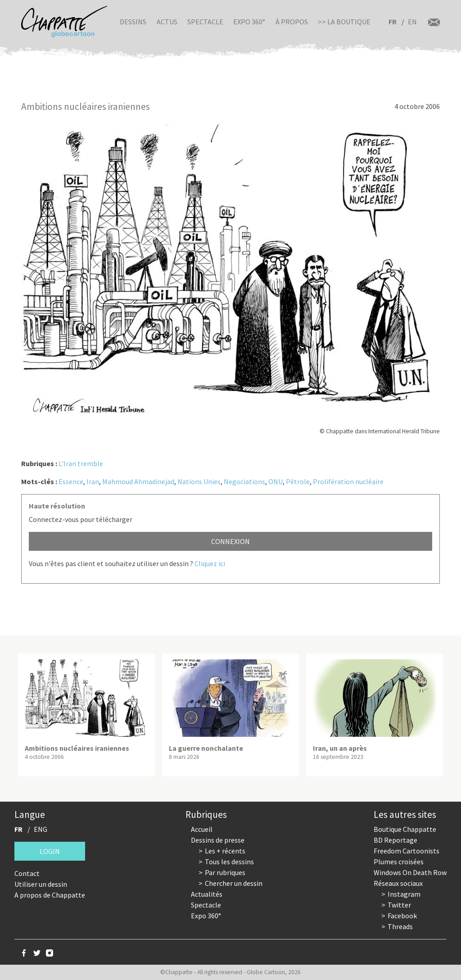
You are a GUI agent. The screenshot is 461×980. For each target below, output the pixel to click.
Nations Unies (199, 481)
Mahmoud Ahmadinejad (138, 481)
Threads (400, 926)
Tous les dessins (229, 862)
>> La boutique (344, 22)
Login (50, 851)
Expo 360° (249, 22)
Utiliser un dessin (41, 884)
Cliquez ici (210, 563)
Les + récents (225, 851)
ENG (41, 829)
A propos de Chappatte (50, 895)
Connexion (230, 541)
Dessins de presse (218, 840)
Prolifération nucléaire (348, 481)
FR (393, 22)
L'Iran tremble (81, 463)
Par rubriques (225, 872)
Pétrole (298, 481)
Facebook (402, 916)
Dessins (133, 22)
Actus (167, 22)
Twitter (399, 905)
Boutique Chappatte (405, 829)
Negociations (244, 481)
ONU (276, 481)
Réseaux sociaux (398, 883)
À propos (292, 22)
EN (412, 22)
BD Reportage (395, 840)
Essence (71, 481)
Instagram (404, 894)
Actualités (207, 894)
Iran (93, 481)
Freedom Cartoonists (407, 851)
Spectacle (205, 22)
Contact (27, 873)
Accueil (202, 829)
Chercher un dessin (234, 883)
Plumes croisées (399, 862)
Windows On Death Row (410, 872)
